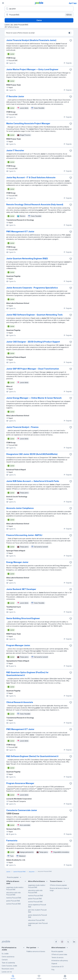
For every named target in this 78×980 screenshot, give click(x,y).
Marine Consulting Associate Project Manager (28, 123)
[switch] (70, 33)
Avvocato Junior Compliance (20, 508)
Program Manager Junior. (18, 645)
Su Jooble (5, 954)
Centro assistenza (8, 957)
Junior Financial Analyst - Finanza (22, 427)
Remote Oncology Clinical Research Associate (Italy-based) (35, 205)
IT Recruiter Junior (15, 96)
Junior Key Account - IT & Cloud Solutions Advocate (31, 177)
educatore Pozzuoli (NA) (36, 920)
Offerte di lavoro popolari (58, 885)
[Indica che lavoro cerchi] (39, 9)
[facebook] (56, 942)
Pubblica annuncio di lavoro (36, 951)
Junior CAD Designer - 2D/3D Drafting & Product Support (33, 342)
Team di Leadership (8, 963)
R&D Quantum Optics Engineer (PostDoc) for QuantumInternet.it (27, 674)
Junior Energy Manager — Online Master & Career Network (34, 398)
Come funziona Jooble (9, 966)
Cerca (39, 20)
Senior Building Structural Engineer (23, 618)
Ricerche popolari (14, 877)
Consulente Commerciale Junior (22, 810)
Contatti (5, 960)
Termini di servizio (57, 957)
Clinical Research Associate (20, 702)
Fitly (53, 970)
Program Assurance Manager (20, 783)
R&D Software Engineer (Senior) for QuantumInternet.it (32, 756)
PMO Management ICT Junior (20, 232)
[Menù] (3, 3)
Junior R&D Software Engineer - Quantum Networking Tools (34, 315)
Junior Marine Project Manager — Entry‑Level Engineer (32, 69)
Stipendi (54, 964)
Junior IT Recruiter (15, 150)
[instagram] (62, 942)
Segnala (68, 63)
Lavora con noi (7, 972)
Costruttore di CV (58, 967)
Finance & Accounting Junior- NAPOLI (24, 535)
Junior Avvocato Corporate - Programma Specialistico (32, 288)
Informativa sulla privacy (60, 960)
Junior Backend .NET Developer (21, 589)
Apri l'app (73, 3)
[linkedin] (74, 942)
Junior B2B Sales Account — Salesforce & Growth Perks (33, 481)
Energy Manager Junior (17, 562)
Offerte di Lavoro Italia (59, 954)
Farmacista (12, 841)
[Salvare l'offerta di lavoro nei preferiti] (71, 41)
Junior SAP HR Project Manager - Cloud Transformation (33, 369)
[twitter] (68, 942)
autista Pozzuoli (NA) (13, 904)
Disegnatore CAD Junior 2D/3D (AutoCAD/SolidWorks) (32, 454)
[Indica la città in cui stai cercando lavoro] (39, 15)
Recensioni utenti (8, 969)
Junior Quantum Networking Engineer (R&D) (27, 259)
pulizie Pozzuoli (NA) (13, 901)
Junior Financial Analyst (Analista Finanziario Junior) (31, 40)
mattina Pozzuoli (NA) (14, 898)
